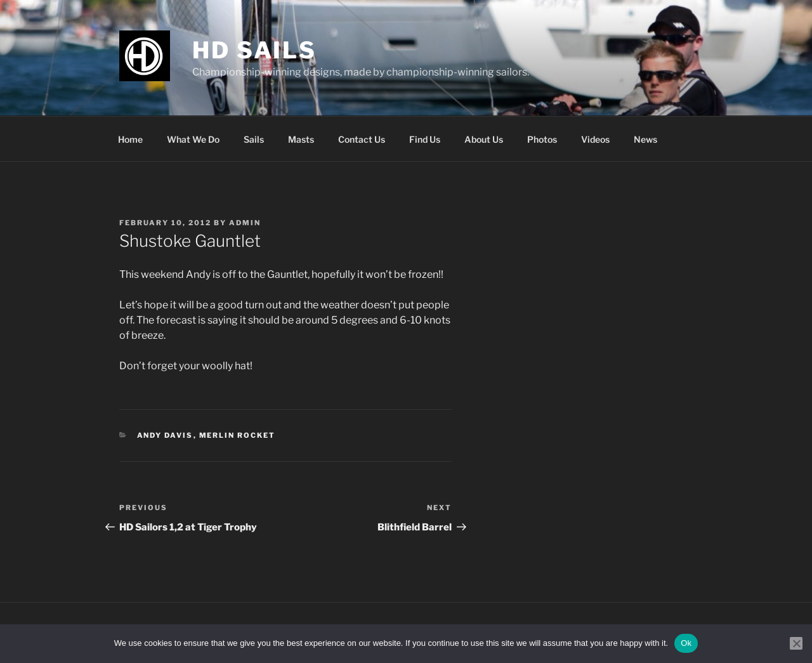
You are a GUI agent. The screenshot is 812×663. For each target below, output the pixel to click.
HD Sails (254, 50)
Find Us (425, 139)
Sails (254, 139)
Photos (542, 139)
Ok (686, 643)
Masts (301, 139)
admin (245, 223)
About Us (484, 139)
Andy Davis (165, 435)
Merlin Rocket (238, 435)
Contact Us (362, 139)
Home (130, 139)
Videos (595, 139)
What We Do (193, 139)
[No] (796, 643)
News (645, 139)
